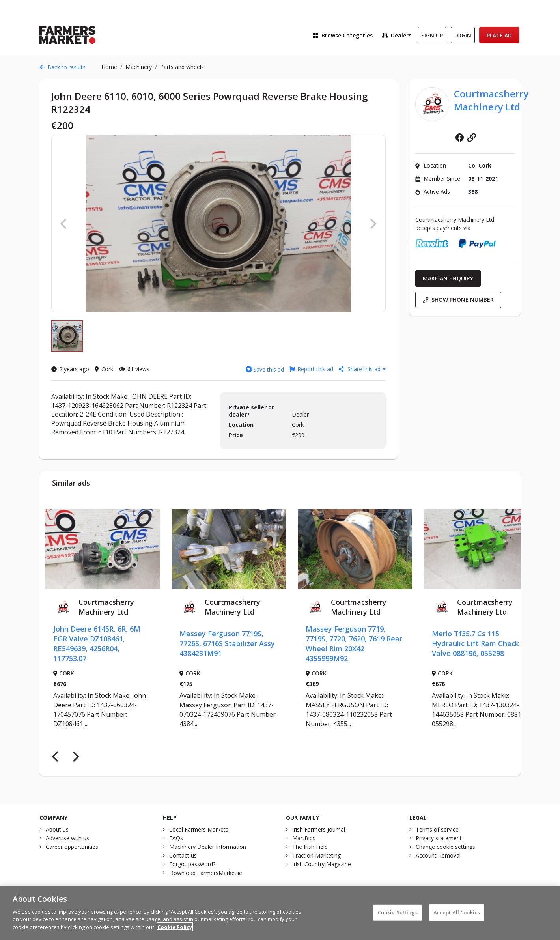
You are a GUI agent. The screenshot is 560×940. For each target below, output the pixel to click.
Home (109, 67)
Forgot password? (192, 864)
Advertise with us (67, 838)
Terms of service (437, 829)
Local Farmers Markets (199, 829)
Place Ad (499, 35)
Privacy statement (439, 838)
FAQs (176, 838)
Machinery (139, 67)
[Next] (75, 757)
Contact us (183, 855)
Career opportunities (72, 847)
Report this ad (311, 369)
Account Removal (438, 855)
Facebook (460, 138)
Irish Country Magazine (322, 864)
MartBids (304, 838)
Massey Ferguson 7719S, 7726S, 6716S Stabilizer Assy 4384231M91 (227, 643)
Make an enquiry (448, 278)
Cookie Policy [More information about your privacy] (175, 931)
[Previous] (56, 757)
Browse (343, 35)
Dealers (397, 35)
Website (472, 138)
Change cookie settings (445, 847)
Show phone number (458, 300)
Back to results (63, 67)
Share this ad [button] (360, 369)
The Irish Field (310, 847)
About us (57, 829)
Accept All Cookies (457, 916)
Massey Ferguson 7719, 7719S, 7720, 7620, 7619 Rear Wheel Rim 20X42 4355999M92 (354, 644)
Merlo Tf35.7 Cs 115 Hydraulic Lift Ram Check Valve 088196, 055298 (475, 643)
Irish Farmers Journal (319, 829)
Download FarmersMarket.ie (206, 873)
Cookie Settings (398, 916)
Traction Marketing (316, 855)
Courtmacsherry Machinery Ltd (491, 100)
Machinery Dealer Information (208, 847)
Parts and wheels (182, 67)
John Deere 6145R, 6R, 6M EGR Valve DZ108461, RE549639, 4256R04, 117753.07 (97, 644)
